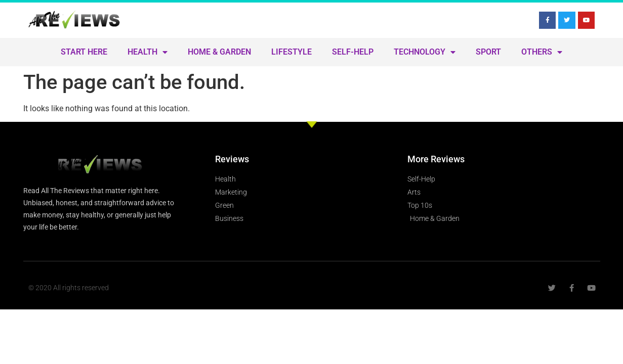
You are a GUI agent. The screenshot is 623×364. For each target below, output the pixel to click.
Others (542, 52)
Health (148, 52)
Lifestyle (292, 52)
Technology (425, 52)
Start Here (84, 52)
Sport (488, 52)
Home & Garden (219, 52)
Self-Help (353, 52)
